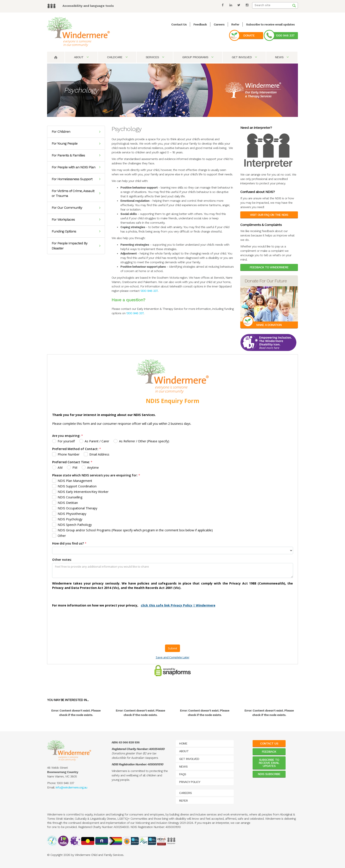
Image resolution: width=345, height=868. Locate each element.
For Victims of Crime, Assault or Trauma (76, 193)
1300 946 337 (285, 35)
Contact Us (179, 24)
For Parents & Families (76, 155)
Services (155, 57)
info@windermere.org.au (71, 787)
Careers (219, 24)
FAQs (183, 774)
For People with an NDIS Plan (76, 167)
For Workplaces (76, 219)
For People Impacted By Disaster (76, 246)
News (282, 57)
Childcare (117, 57)
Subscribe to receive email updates (270, 24)
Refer (235, 24)
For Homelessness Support (76, 179)
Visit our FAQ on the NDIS (269, 215)
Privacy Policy (190, 782)
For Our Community (76, 208)
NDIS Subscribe (269, 774)
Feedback (200, 24)
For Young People (76, 143)
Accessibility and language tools (88, 6)
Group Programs (198, 57)
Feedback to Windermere (269, 267)
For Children (76, 132)
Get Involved (244, 57)
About (81, 57)
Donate (249, 35)
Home (183, 743)
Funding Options (76, 231)
